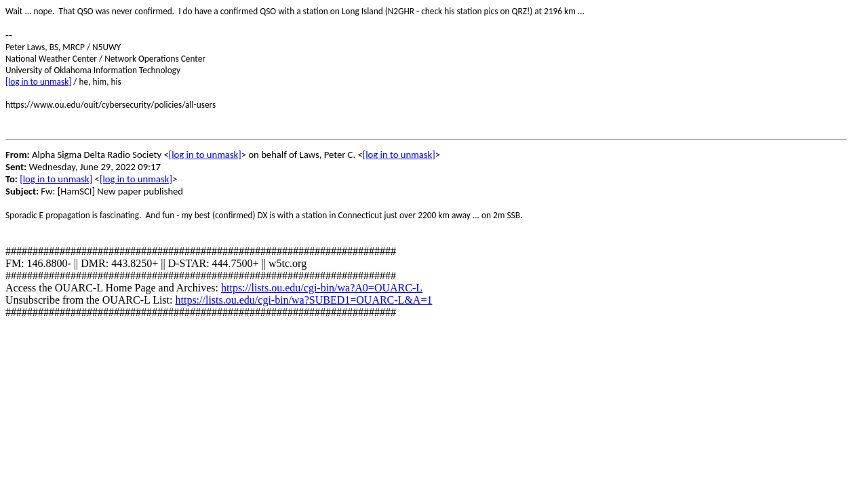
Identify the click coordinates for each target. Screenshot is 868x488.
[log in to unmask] (38, 82)
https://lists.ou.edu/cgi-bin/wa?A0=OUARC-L (322, 288)
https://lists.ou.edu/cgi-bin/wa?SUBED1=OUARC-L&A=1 (303, 300)
